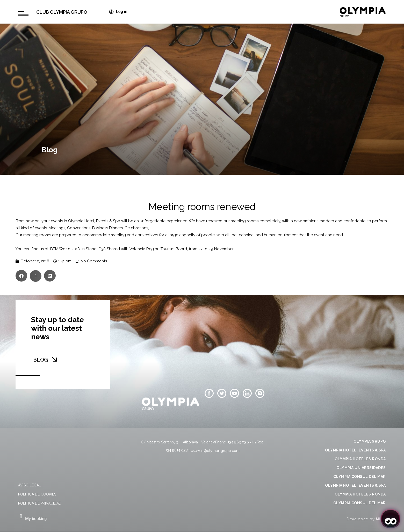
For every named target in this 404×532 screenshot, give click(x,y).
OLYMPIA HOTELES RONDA (360, 459)
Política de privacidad (40, 503)
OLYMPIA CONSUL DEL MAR (360, 477)
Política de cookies (37, 494)
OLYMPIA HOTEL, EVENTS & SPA (355, 450)
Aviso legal (30, 485)
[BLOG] (54, 359)
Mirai (381, 519)
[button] (21, 276)
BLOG (41, 360)
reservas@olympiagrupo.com (215, 451)
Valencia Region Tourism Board (158, 249)
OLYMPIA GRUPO (370, 441)
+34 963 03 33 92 (242, 442)
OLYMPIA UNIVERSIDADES (361, 468)
